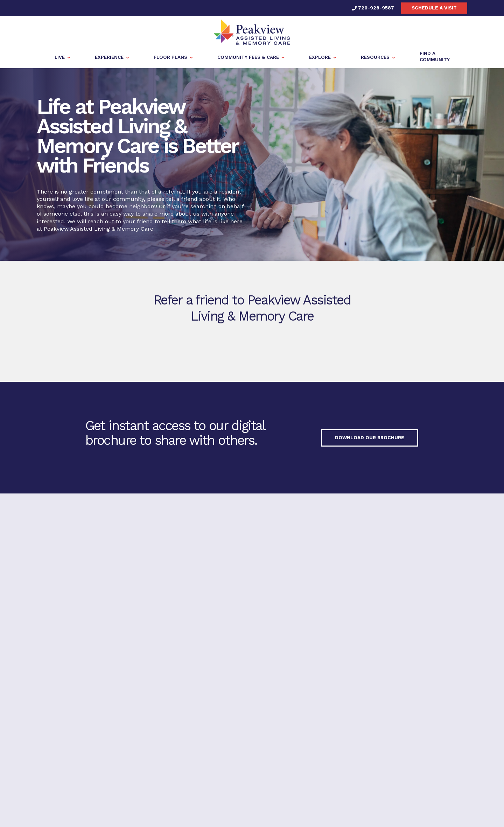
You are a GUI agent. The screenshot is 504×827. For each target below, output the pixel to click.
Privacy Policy (220, 694)
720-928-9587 (373, 8)
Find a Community (413, 647)
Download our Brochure (370, 439)
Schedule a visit (434, 8)
